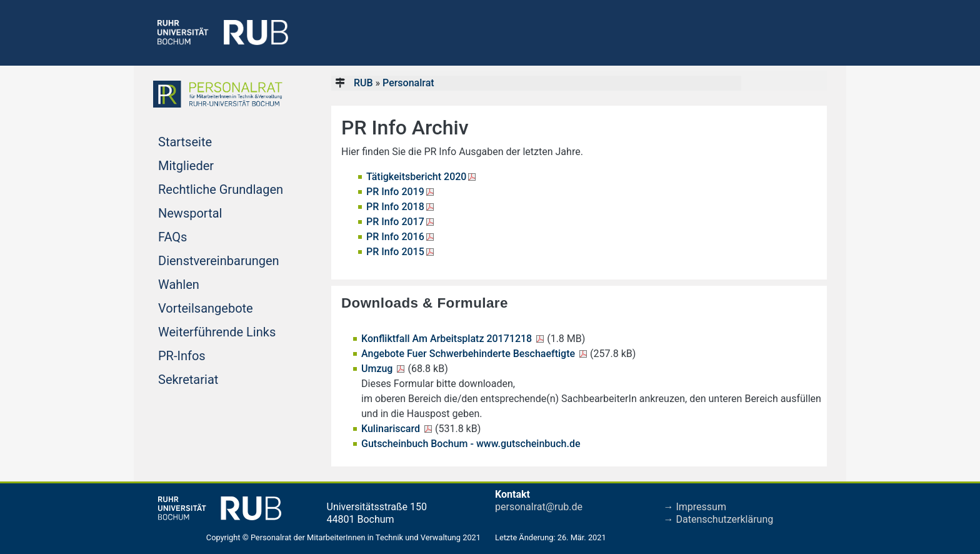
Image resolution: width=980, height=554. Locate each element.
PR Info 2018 (395, 207)
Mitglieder (210, 164)
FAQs (196, 236)
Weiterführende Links (225, 331)
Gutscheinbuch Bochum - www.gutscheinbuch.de (471, 444)
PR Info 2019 (395, 192)
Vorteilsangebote (225, 307)
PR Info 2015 (395, 252)
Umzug (378, 369)
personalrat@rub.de (539, 507)
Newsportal (214, 212)
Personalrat (408, 83)
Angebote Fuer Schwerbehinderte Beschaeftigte (469, 354)
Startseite (209, 141)
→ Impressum (695, 507)
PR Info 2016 (395, 237)
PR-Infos (206, 355)
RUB (363, 83)
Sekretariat (212, 378)
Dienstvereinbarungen (225, 259)
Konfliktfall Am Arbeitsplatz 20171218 (448, 339)
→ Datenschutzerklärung (719, 519)
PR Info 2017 (395, 222)
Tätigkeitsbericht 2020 (416, 177)
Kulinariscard (392, 429)
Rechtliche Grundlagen (225, 188)
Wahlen (202, 283)
